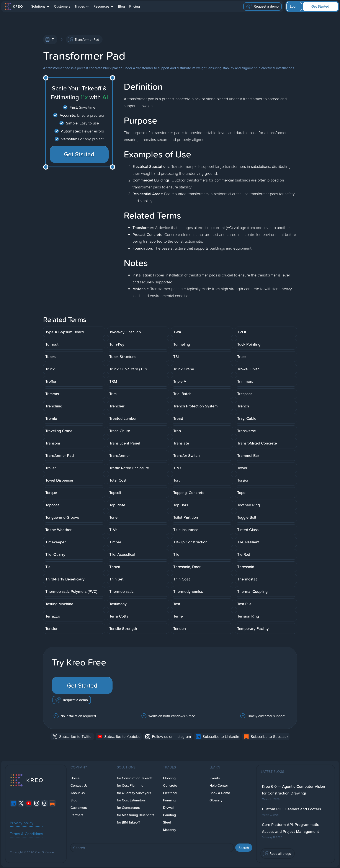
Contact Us (79, 785)
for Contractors (128, 808)
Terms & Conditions (26, 834)
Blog (121, 6)
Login (294, 6)
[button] (40, 7)
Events (215, 778)
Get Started (320, 6)
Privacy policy (22, 823)
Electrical (170, 793)
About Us (78, 793)
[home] (13, 7)
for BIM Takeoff (128, 822)
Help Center (219, 785)
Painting (169, 815)
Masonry (170, 830)
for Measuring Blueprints (136, 815)
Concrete (170, 785)
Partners (77, 815)
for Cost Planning (130, 785)
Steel (167, 822)
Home (75, 778)
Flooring (169, 778)
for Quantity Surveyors (134, 793)
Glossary (216, 800)
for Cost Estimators (131, 800)
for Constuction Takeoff (135, 778)
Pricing (135, 6)
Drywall (169, 808)
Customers (62, 6)
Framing (169, 800)
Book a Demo (220, 793)
